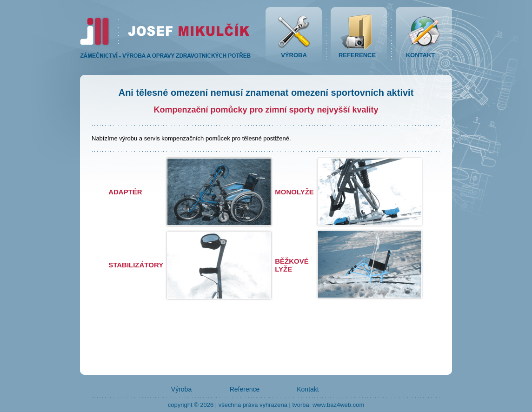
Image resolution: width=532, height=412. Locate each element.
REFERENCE (357, 55)
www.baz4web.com (338, 405)
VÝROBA (294, 55)
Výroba (181, 389)
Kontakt (308, 389)
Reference (245, 389)
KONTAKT (421, 55)
